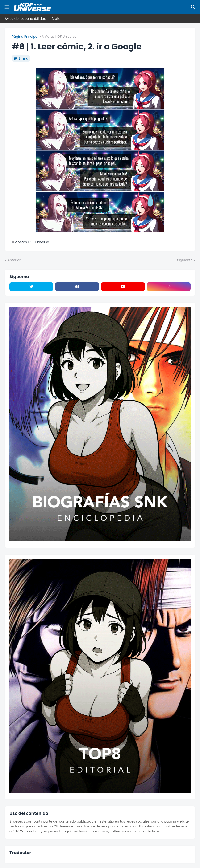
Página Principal (25, 37)
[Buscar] (194, 7)
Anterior (14, 260)
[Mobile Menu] (7, 7)
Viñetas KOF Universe (59, 37)
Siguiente (185, 260)
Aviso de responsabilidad (25, 19)
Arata (56, 19)
